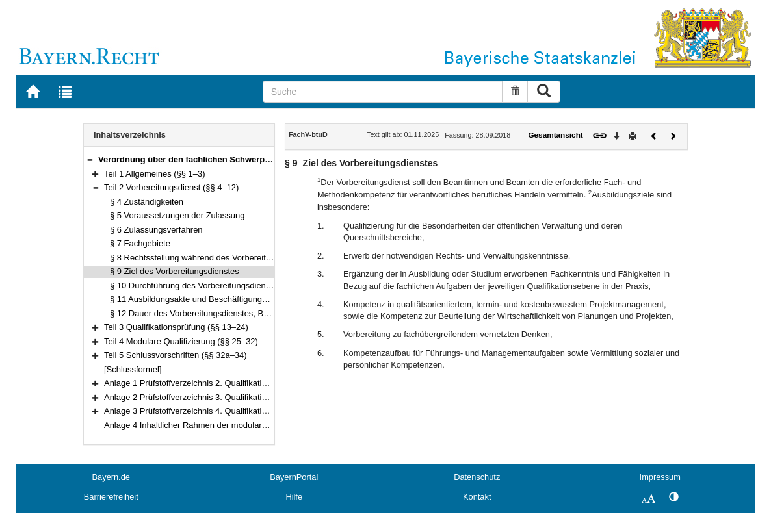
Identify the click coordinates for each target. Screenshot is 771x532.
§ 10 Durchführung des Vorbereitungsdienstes (196, 285)
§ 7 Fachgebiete (140, 243)
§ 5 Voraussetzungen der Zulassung (177, 215)
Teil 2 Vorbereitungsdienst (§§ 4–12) (171, 187)
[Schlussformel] (133, 369)
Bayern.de (111, 477)
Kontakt (477, 497)
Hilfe (294, 497)
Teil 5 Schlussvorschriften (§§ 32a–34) (176, 355)
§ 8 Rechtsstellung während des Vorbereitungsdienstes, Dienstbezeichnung (251, 258)
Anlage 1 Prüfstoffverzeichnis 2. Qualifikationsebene (201, 383)
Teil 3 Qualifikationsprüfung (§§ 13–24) (176, 327)
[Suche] (383, 92)
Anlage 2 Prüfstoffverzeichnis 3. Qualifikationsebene (201, 397)
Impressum (660, 477)
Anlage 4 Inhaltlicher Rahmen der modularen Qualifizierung (215, 425)
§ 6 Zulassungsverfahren (156, 230)
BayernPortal (294, 477)
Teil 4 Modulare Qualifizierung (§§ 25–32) (181, 341)
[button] (90, 159)
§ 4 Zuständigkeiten (147, 202)
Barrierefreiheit (111, 497)
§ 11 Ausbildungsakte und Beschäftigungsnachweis (206, 299)
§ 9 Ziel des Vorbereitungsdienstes (175, 271)
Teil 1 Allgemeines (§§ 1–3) (155, 174)
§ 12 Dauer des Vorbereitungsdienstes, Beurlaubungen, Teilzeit (228, 313)
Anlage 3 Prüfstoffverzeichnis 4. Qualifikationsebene (201, 411)
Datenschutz (477, 477)
